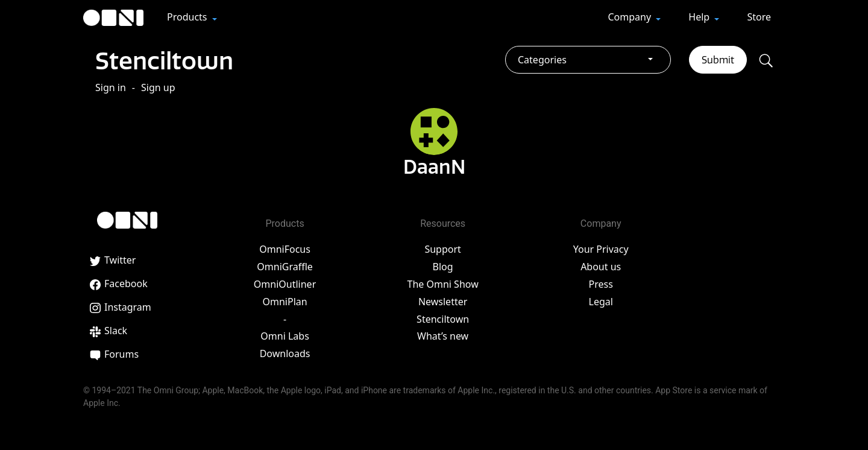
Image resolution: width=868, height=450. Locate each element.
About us (601, 267)
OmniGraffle (285, 267)
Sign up (158, 87)
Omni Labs (285, 336)
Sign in (111, 87)
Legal (601, 301)
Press (601, 284)
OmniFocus (285, 249)
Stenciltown (165, 60)
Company (631, 17)
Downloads (285, 353)
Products (188, 17)
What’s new (443, 336)
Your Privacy (601, 249)
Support (442, 249)
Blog (443, 267)
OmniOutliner (285, 284)
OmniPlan (285, 301)
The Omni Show (443, 284)
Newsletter (443, 301)
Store (759, 17)
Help (700, 17)
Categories (542, 60)
